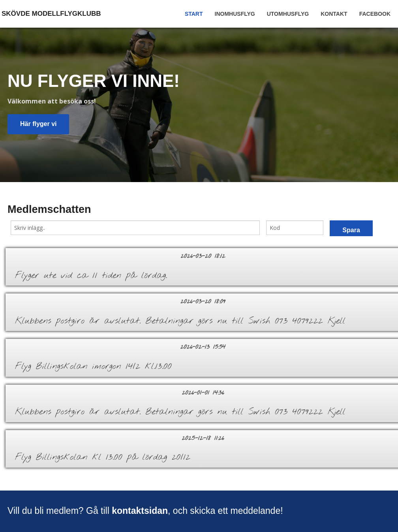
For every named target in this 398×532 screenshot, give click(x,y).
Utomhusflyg (288, 14)
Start (194, 14)
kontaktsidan (140, 511)
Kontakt (334, 14)
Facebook (375, 14)
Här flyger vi (38, 124)
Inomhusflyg (235, 14)
